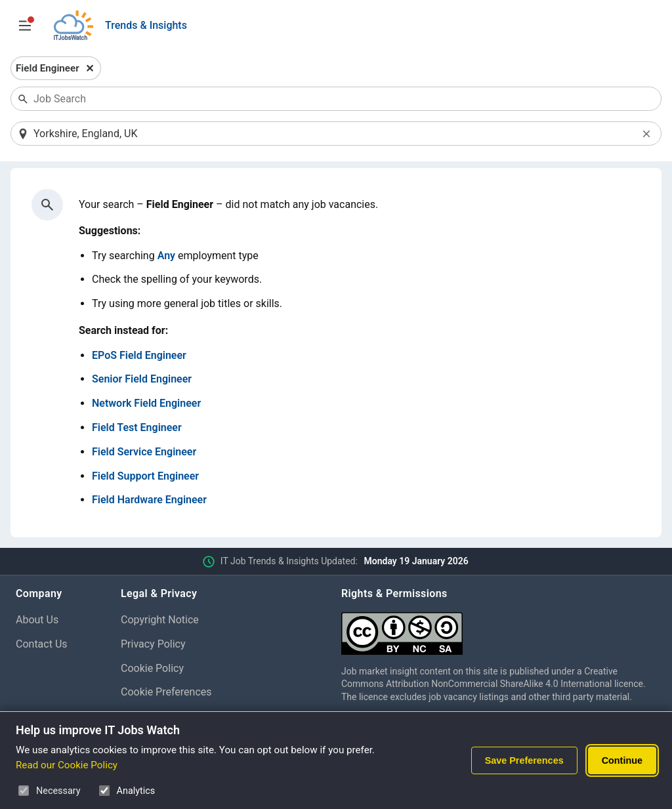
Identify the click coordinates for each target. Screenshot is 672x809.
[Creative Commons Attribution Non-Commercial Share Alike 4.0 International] (499, 628)
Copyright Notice (160, 620)
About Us (37, 620)
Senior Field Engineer (142, 379)
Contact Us (42, 644)
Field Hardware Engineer (149, 500)
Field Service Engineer (144, 452)
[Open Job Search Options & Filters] (25, 26)
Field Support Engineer (145, 476)
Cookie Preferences (166, 692)
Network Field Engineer (146, 403)
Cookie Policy (152, 668)
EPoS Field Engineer (139, 355)
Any (166, 256)
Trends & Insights (146, 25)
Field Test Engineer (137, 427)
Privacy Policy (153, 644)
